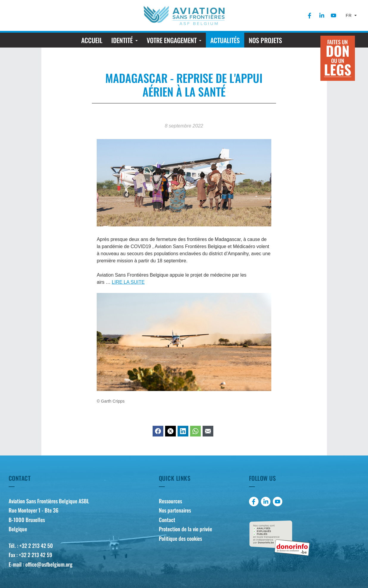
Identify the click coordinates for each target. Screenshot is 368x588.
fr (350, 15)
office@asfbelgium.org (49, 564)
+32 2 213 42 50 (36, 546)
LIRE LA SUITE (128, 282)
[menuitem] (310, 15)
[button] (124, 40)
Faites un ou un (338, 59)
